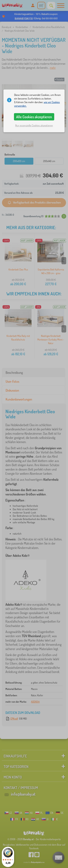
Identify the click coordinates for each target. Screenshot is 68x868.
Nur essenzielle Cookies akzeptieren (34, 125)
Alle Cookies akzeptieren (34, 117)
